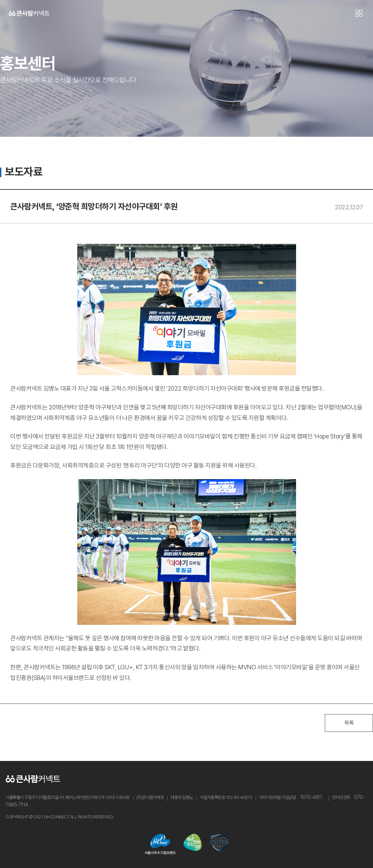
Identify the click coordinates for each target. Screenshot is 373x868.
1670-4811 (311, 797)
